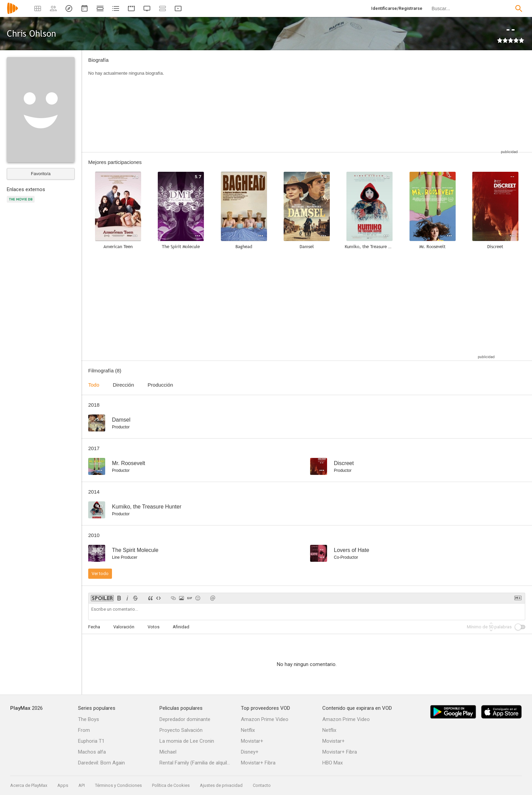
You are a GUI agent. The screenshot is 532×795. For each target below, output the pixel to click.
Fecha (94, 627)
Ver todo (100, 574)
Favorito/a (41, 174)
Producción (160, 385)
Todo (94, 385)
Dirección (124, 385)
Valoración (124, 627)
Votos (154, 627)
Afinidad (181, 627)
